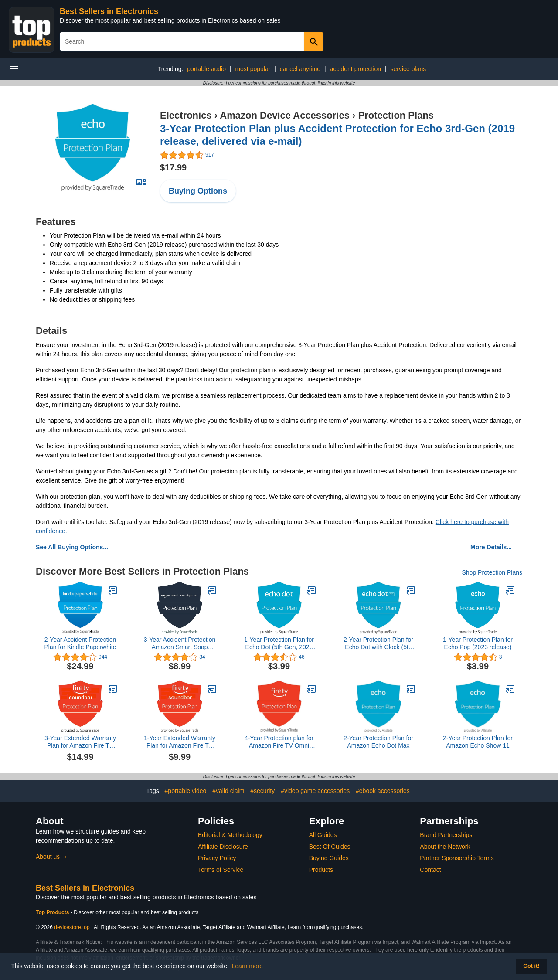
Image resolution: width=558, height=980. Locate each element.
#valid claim (228, 791)
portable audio (206, 69)
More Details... (491, 547)
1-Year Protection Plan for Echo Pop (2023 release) (478, 643)
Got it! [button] (531, 966)
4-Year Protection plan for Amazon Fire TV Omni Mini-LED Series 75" (279, 742)
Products (321, 870)
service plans (408, 69)
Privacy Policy (217, 858)
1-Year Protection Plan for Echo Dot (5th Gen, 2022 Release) (279, 643)
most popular (253, 69)
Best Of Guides (330, 847)
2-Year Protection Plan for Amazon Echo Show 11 (478, 742)
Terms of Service (221, 870)
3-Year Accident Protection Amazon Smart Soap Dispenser (180, 643)
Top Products (53, 912)
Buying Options (198, 191)
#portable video (186, 791)
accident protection (356, 69)
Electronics (186, 115)
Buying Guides (329, 858)
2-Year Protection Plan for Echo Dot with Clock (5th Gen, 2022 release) (378, 643)
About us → (52, 857)
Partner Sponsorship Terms (457, 858)
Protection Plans (396, 115)
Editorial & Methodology (230, 835)
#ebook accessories (383, 791)
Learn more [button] (248, 966)
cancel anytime (300, 69)
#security (262, 791)
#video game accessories (315, 791)
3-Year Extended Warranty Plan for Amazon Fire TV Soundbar (80, 742)
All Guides (323, 835)
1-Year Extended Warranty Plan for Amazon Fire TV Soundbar (180, 742)
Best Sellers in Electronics (109, 11)
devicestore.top (72, 927)
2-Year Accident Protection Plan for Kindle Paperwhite (80, 643)
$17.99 (173, 167)
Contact (430, 870)
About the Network (445, 847)
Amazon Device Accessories (285, 115)
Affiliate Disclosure (223, 847)
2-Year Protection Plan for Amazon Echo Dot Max (378, 742)
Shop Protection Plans (492, 572)
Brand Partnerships (446, 835)
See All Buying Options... (72, 547)
